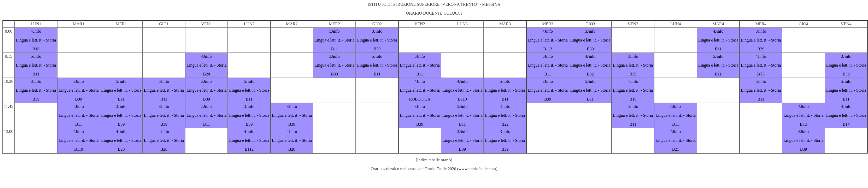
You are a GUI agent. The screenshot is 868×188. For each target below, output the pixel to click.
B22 (505, 124)
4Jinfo (36, 31)
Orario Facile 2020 (440, 169)
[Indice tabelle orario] (434, 160)
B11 (335, 49)
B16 (633, 99)
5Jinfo (335, 31)
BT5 (761, 74)
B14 (846, 124)
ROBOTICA (420, 99)
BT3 (804, 124)
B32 (590, 74)
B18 (36, 49)
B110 (462, 99)
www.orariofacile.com (477, 169)
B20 (207, 74)
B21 (676, 149)
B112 (548, 49)
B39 (377, 49)
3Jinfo (377, 31)
